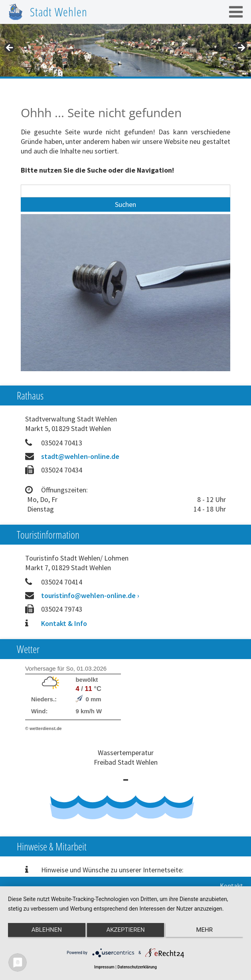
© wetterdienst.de (43, 728)
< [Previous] (10, 48)
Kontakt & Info (64, 623)
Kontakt (231, 886)
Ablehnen (47, 930)
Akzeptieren (125, 930)
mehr (204, 930)
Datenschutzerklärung (137, 967)
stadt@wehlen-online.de (80, 456)
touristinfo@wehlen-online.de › (90, 595)
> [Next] (241, 48)
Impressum (104, 967)
